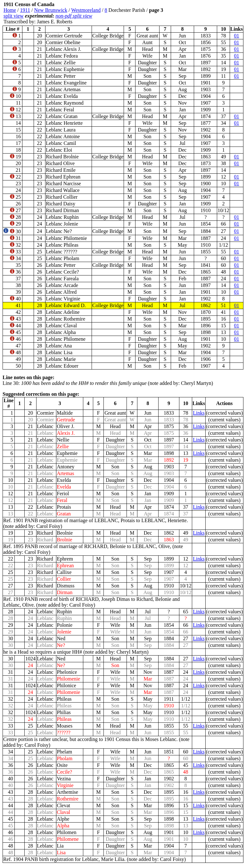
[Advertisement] (205, 13)
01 (236, 36)
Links (199, 413)
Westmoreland (86, 10)
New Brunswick (51, 10)
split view (14, 16)
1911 (25, 10)
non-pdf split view (74, 16)
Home (10, 10)
